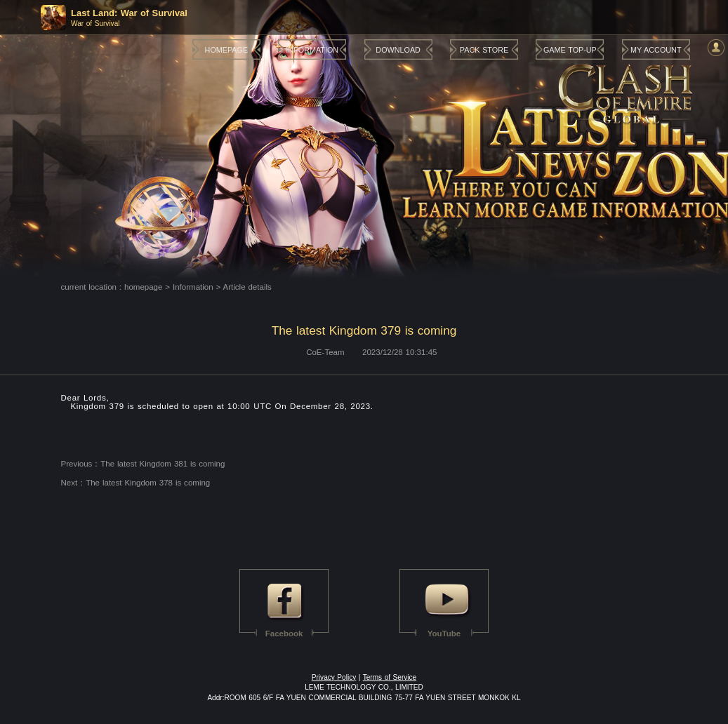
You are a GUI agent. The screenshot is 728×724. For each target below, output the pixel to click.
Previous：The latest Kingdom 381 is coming (143, 464)
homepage (143, 287)
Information (193, 287)
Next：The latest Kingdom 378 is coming (136, 483)
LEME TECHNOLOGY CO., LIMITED (364, 687)
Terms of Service (390, 677)
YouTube (444, 633)
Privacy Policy (334, 677)
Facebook (284, 633)
